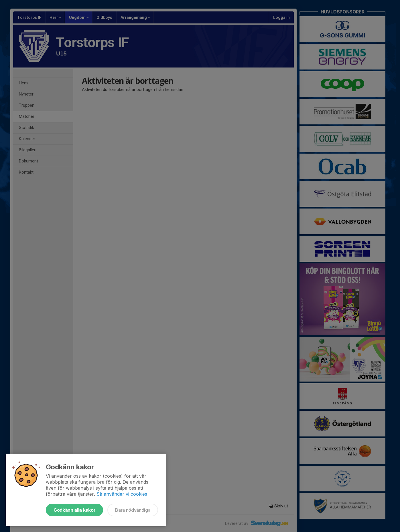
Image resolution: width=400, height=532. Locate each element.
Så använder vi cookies (122, 494)
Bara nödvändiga (133, 510)
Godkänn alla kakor (74, 510)
